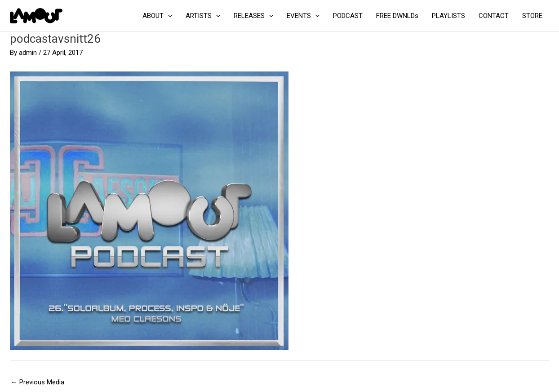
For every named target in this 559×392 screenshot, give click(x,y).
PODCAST (348, 16)
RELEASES (253, 16)
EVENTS (303, 16)
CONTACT (494, 16)
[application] (168, 16)
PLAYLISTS (448, 16)
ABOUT (157, 16)
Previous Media (38, 382)
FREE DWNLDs (397, 16)
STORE (532, 16)
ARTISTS (203, 16)
